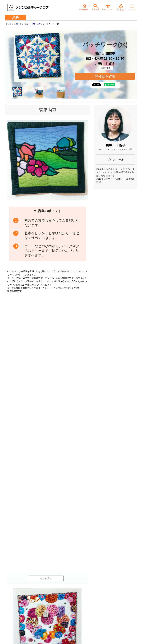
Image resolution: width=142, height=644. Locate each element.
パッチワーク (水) (46, 485)
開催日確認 (79, 414)
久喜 (26, 24)
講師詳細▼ (106, 68)
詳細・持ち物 (71, 579)
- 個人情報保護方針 (11, 618)
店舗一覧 (18, 24)
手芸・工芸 (36, 24)
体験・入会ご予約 (66, 559)
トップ (9, 24)
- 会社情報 (7, 609)
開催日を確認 (105, 76)
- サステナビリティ (11, 614)
